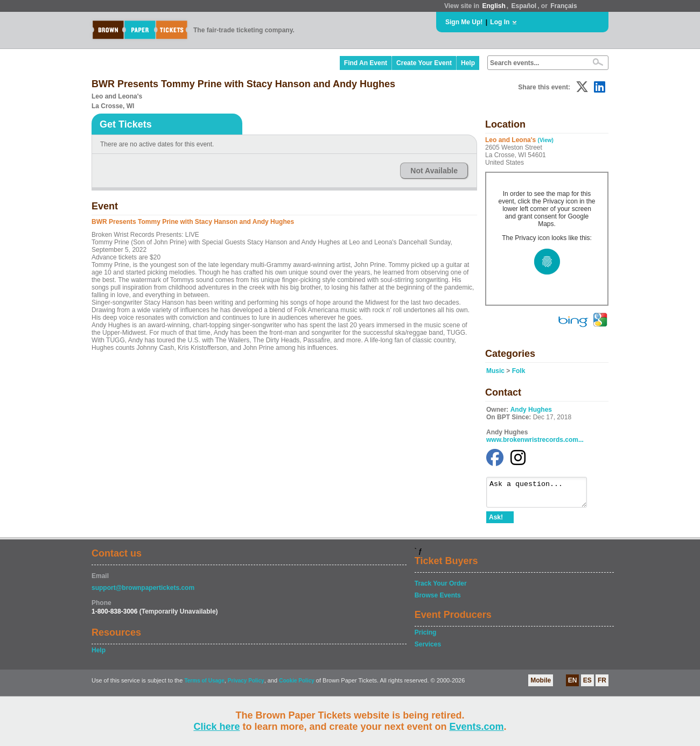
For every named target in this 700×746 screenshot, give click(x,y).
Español (524, 6)
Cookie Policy (297, 685)
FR (602, 685)
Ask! (496, 522)
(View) (546, 140)
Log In (500, 22)
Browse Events (438, 600)
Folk (519, 371)
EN (573, 685)
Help (468, 63)
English (493, 6)
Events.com (477, 727)
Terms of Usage (204, 685)
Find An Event (366, 63)
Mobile (541, 685)
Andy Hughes (531, 410)
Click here (216, 727)
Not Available (434, 171)
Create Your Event (424, 63)
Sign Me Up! (464, 22)
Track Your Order (441, 588)
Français (563, 6)
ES (587, 685)
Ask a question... (542, 495)
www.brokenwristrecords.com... (535, 440)
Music (495, 371)
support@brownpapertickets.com (143, 593)
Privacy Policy (246, 685)
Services (428, 649)
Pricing (426, 637)
